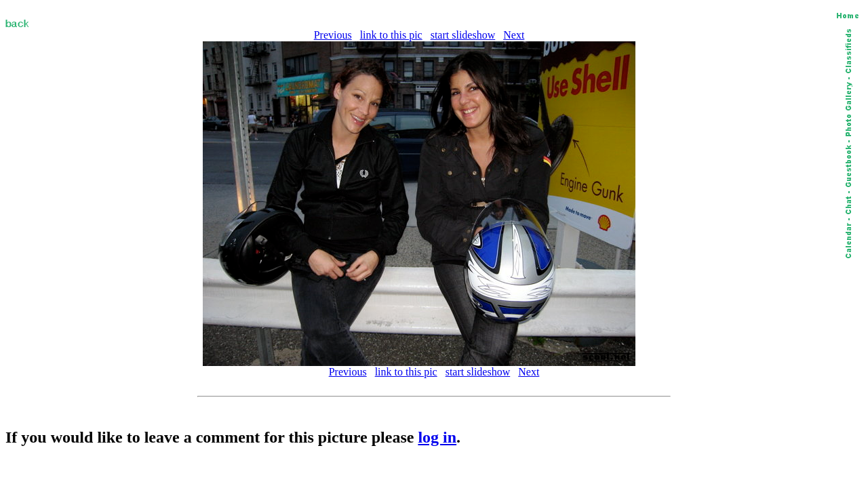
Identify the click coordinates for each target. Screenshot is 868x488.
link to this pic (391, 35)
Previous (333, 35)
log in (437, 437)
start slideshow (463, 35)
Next (514, 35)
